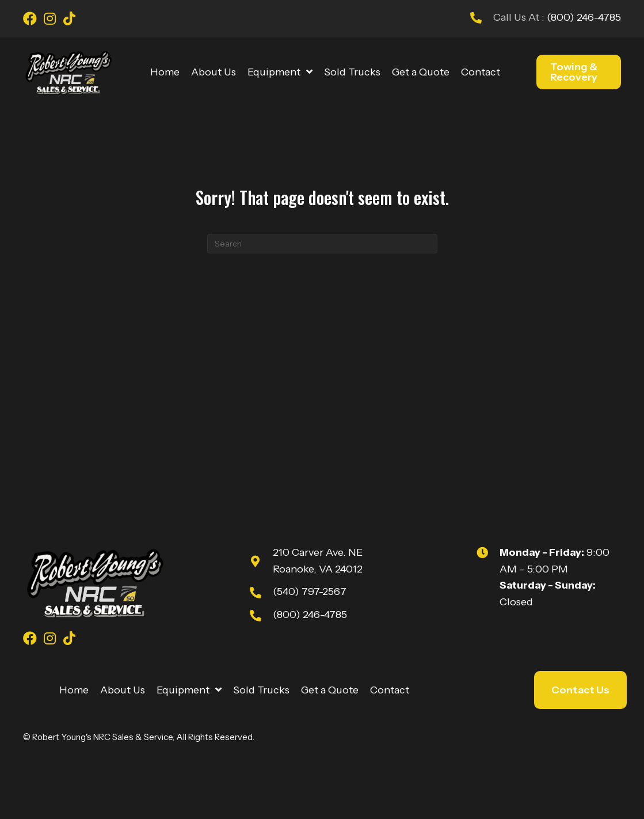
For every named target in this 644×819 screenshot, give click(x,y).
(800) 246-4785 (583, 17)
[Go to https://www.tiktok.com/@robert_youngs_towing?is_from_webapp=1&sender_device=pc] (69, 20)
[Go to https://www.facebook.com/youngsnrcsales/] (30, 20)
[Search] (322, 244)
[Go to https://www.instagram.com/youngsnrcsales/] (49, 20)
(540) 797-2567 (310, 591)
